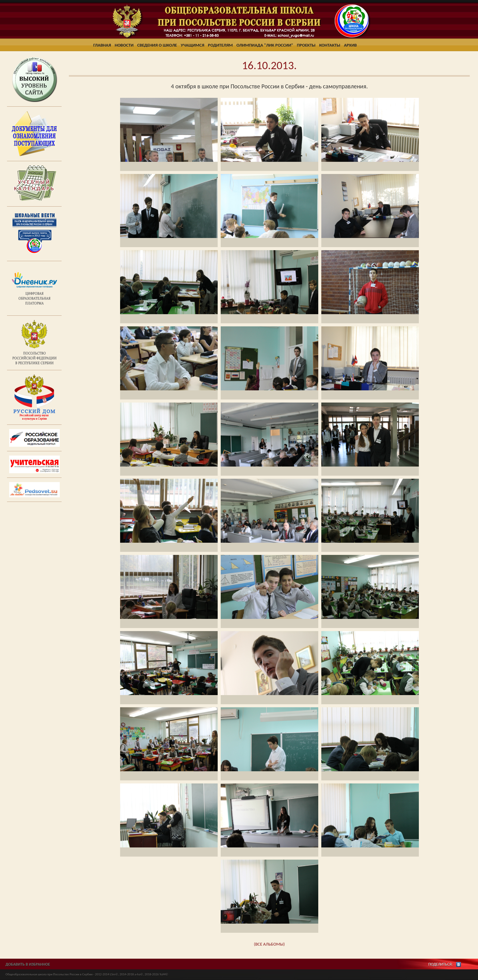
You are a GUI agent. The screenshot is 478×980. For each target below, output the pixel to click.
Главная (102, 45)
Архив (350, 45)
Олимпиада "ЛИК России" (265, 45)
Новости (124, 45)
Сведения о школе (157, 45)
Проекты (306, 45)
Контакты (330, 45)
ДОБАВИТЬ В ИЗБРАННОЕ (28, 964)
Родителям (220, 45)
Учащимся (193, 45)
